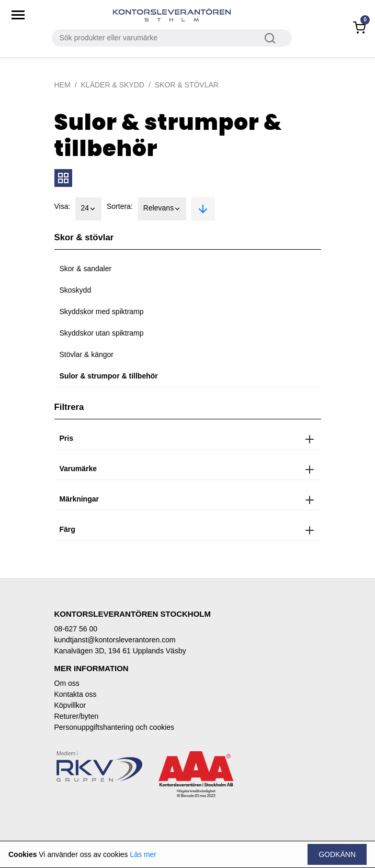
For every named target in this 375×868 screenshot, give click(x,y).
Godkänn (337, 854)
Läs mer (143, 854)
